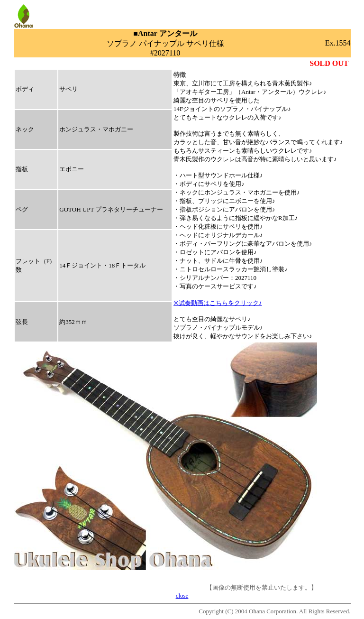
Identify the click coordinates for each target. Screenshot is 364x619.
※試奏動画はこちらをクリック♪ (218, 303)
